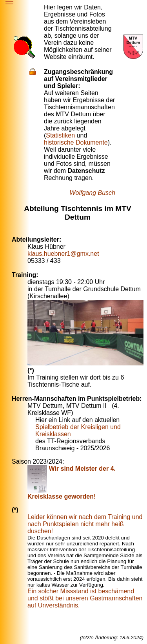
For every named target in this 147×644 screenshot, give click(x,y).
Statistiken (60, 135)
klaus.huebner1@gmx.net (63, 254)
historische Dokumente (76, 142)
